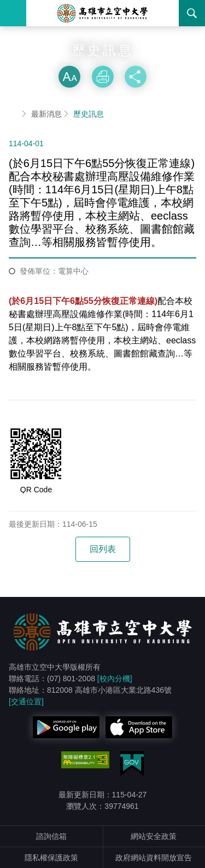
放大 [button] (69, 77)
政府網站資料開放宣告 (154, 858)
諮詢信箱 (51, 836)
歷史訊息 (89, 114)
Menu (13, 13)
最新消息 (46, 114)
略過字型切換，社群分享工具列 (103, 55)
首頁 (13, 114)
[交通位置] (26, 702)
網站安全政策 (154, 836)
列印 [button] (103, 77)
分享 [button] (136, 77)
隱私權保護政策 (51, 858)
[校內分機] (115, 679)
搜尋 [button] (192, 13)
